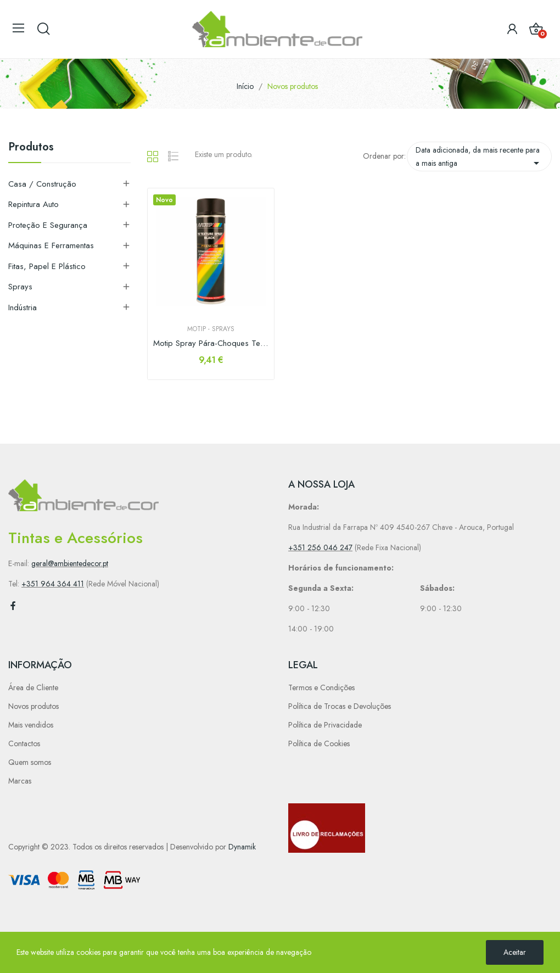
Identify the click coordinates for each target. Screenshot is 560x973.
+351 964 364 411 (53, 584)
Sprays (20, 287)
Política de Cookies (319, 743)
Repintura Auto (33, 204)
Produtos (31, 148)
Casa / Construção (42, 184)
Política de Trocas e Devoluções (340, 706)
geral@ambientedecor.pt (70, 563)
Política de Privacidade (325, 725)
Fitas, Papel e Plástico (47, 266)
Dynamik (242, 847)
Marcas (20, 781)
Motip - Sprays (211, 329)
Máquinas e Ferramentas (51, 245)
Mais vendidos (31, 725)
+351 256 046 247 (320, 547)
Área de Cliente (33, 687)
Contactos (24, 743)
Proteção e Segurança (48, 225)
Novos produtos (33, 706)
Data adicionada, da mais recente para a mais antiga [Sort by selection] (479, 157)
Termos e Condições (321, 687)
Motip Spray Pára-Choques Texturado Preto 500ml (211, 343)
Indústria (23, 307)
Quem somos (30, 762)
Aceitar (515, 952)
